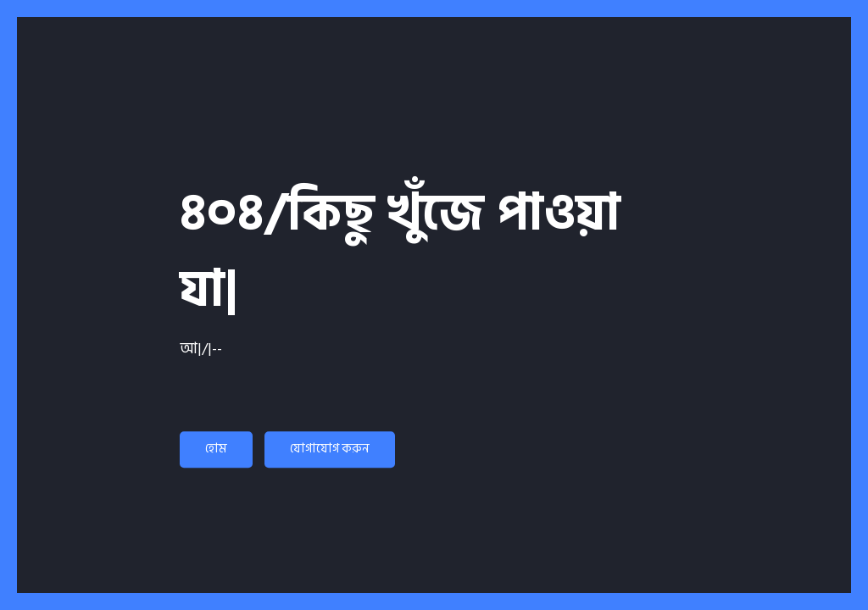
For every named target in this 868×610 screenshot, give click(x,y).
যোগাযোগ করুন (330, 449)
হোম (216, 449)
